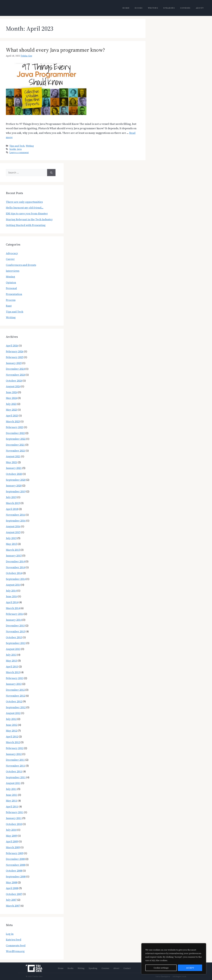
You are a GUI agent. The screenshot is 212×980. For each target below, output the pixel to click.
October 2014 (14, 573)
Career (10, 259)
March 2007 (13, 906)
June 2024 (12, 392)
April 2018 (12, 509)
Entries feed (14, 940)
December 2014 (15, 561)
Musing (10, 277)
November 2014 (15, 567)
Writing (153, 8)
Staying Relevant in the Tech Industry (29, 219)
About (200, 8)
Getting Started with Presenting (26, 225)
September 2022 (16, 439)
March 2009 (13, 847)
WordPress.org (15, 951)
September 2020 (16, 480)
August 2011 (13, 783)
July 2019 (11, 497)
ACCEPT (190, 968)
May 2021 (11, 462)
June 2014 (12, 596)
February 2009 (15, 853)
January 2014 (14, 620)
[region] (174, 959)
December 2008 (15, 859)
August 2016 (13, 526)
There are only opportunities (24, 202)
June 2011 (12, 795)
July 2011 (11, 789)
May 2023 (11, 410)
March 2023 (13, 421)
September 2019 (16, 491)
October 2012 (14, 701)
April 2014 (12, 602)
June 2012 (12, 725)
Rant (9, 306)
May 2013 (11, 661)
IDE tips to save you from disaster (27, 213)
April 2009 (12, 841)
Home (126, 8)
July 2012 (11, 719)
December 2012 (15, 690)
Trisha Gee (26, 56)
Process (11, 300)
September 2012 (16, 707)
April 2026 (12, 346)
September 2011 (16, 777)
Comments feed (16, 945)
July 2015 (11, 538)
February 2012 (15, 748)
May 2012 (11, 731)
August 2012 (13, 713)
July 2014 (11, 591)
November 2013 (15, 631)
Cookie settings (161, 968)
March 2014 (13, 608)
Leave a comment (19, 152)
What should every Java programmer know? (55, 50)
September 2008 (16, 876)
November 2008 (15, 865)
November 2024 (15, 375)
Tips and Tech (17, 146)
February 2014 (15, 614)
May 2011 (11, 801)
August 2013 (13, 649)
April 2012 (12, 736)
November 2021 (15, 451)
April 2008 (12, 888)
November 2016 (15, 515)
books (13, 149)
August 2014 (13, 585)
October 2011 (14, 771)
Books (139, 8)
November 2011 (15, 766)
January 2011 (14, 818)
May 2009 (11, 836)
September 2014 (16, 579)
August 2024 (13, 386)
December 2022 (15, 433)
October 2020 (14, 474)
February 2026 (15, 351)
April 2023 (12, 416)
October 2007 (14, 894)
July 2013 (11, 655)
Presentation (14, 294)
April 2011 (12, 806)
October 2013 (14, 637)
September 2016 (16, 521)
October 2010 (14, 824)
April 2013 (12, 666)
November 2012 (15, 696)
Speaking (169, 8)
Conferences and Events (21, 265)
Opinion (11, 282)
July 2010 (11, 830)
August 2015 (13, 532)
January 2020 (14, 486)
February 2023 (15, 427)
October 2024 (14, 381)
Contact (127, 968)
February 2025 (15, 357)
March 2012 (13, 742)
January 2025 (14, 363)
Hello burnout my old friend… (25, 208)
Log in (10, 934)
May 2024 (11, 398)
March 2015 (13, 550)
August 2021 (13, 456)
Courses (185, 8)
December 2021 (15, 445)
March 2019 (13, 503)
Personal (11, 288)
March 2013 (13, 672)
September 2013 (16, 643)
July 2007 (11, 900)
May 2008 (11, 882)
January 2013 (14, 684)
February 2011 (15, 812)
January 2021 (14, 468)
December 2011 (15, 760)
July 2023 (11, 404)
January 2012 (14, 754)
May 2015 (11, 544)
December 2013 (15, 626)
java (19, 149)
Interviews (13, 271)
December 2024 (15, 369)
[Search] (51, 173)
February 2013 (15, 678)
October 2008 (14, 871)
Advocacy (12, 253)
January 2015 (14, 556)
